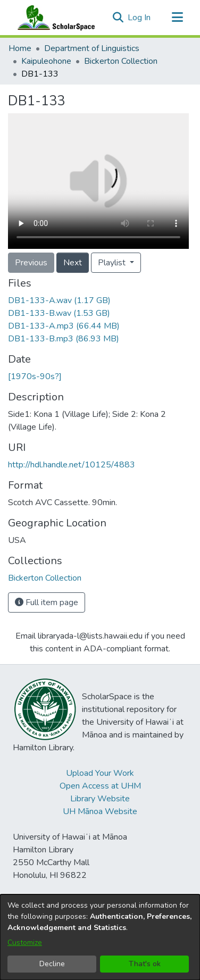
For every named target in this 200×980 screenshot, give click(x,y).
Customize (25, 943)
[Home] (54, 18)
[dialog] (100, 937)
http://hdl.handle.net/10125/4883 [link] (72, 465)
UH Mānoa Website (100, 811)
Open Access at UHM (100, 786)
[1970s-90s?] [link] (35, 376)
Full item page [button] (47, 602)
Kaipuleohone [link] (46, 61)
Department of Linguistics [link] (92, 48)
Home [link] (20, 48)
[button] (118, 18)
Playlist (113, 263)
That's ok (145, 964)
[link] (59, 300)
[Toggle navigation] (177, 18)
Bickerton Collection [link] (121, 61)
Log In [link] (140, 18)
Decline (52, 964)
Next (73, 263)
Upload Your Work (100, 773)
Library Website (100, 799)
